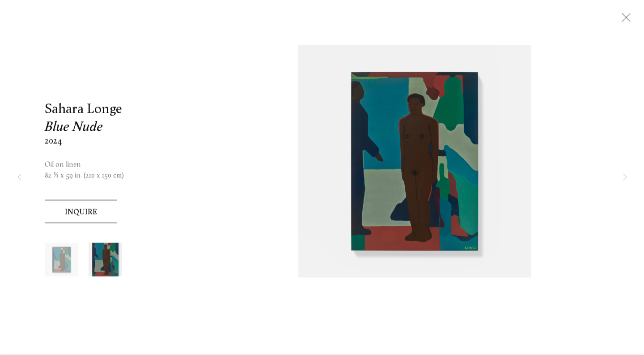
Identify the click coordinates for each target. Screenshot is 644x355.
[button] (61, 261)
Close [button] (624, 20)
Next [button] (625, 177)
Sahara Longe (83, 110)
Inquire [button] (81, 213)
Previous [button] (19, 177)
